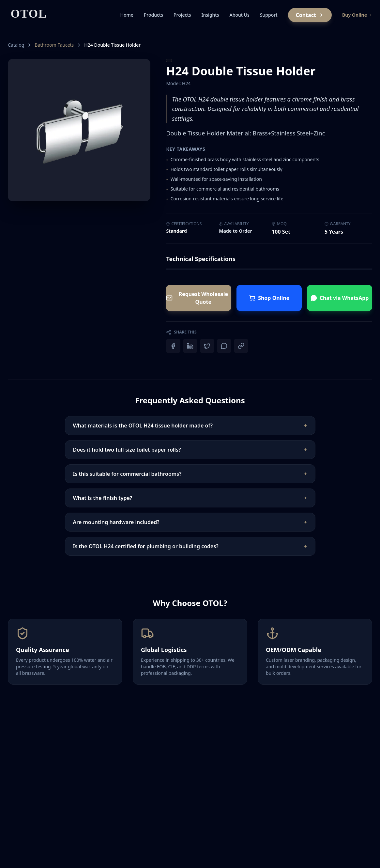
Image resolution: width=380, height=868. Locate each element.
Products (153, 15)
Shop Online (269, 298)
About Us (240, 15)
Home (127, 15)
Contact (310, 15)
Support (269, 15)
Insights (210, 15)
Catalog (16, 45)
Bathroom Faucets (54, 45)
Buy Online (357, 15)
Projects (182, 15)
